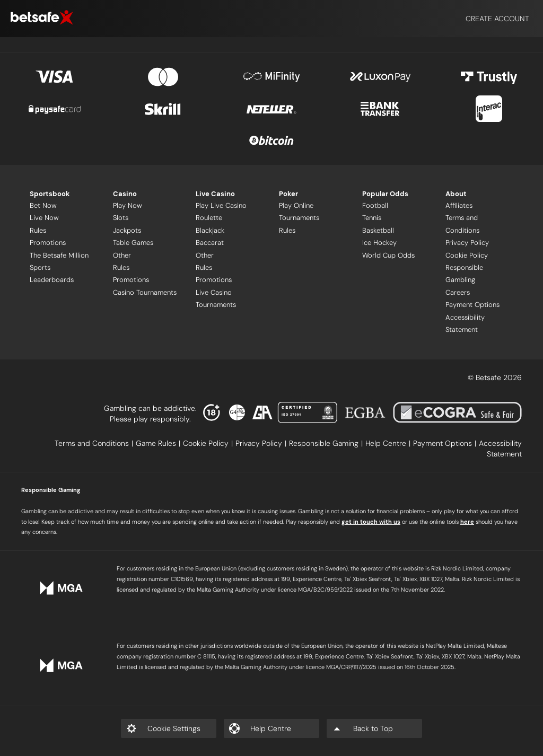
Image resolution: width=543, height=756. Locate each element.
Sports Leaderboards (52, 274)
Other (122, 255)
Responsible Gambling (464, 274)
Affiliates (459, 205)
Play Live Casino (221, 205)
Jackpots (127, 230)
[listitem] (95, 443)
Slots (121, 218)
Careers (458, 292)
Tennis (372, 218)
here (467, 522)
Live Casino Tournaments (216, 298)
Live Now (44, 218)
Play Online (296, 205)
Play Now (128, 205)
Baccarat (210, 243)
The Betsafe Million (59, 255)
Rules (38, 230)
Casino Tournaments (145, 292)
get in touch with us (371, 522)
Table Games (133, 243)
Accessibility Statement (465, 323)
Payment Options (472, 305)
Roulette (209, 218)
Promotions (48, 243)
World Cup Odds (388, 255)
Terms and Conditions (462, 224)
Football (375, 205)
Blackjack (210, 230)
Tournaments (299, 218)
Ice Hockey (379, 243)
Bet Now (43, 205)
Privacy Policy (467, 243)
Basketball (378, 230)
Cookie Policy (467, 255)
